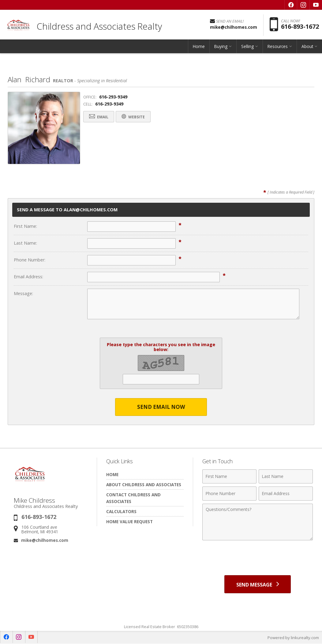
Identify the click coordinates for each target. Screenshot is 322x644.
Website (135, 117)
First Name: (25, 226)
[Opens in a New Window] (291, 5)
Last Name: (25, 243)
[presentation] (258, 559)
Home (199, 47)
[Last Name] (286, 477)
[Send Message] (257, 584)
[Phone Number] (229, 494)
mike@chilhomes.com (45, 540)
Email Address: (28, 277)
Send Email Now (161, 407)
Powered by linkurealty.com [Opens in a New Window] (293, 638)
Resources (278, 47)
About (307, 47)
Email (99, 117)
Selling (247, 47)
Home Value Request (129, 522)
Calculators (121, 512)
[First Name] (229, 477)
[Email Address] (286, 494)
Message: (23, 293)
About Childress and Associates (144, 485)
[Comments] (258, 522)
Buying (221, 47)
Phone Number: (30, 260)
